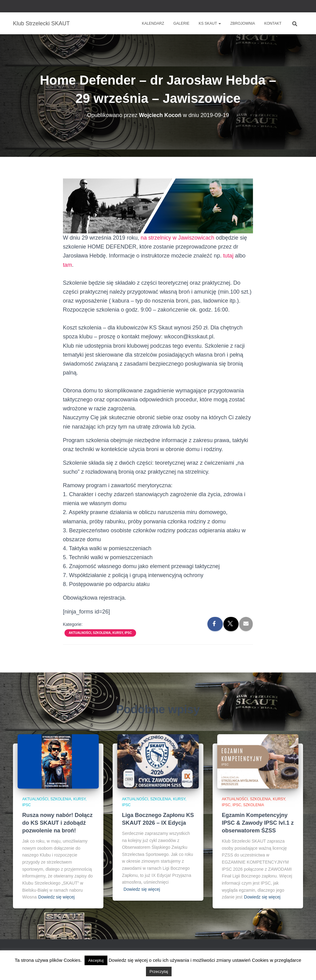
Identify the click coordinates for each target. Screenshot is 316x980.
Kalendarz (153, 23)
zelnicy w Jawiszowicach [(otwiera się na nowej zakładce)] (185, 238)
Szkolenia (254, 805)
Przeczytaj (159, 972)
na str (148, 238)
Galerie (181, 23)
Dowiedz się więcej (56, 897)
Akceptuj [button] (96, 960)
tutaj (228, 256)
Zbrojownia (243, 23)
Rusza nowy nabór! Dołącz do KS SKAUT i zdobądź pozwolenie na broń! (57, 823)
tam (68, 265)
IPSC (237, 805)
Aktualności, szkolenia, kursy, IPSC (100, 633)
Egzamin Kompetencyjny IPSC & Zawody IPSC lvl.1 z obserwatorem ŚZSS (258, 823)
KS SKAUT (210, 23)
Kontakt (273, 23)
